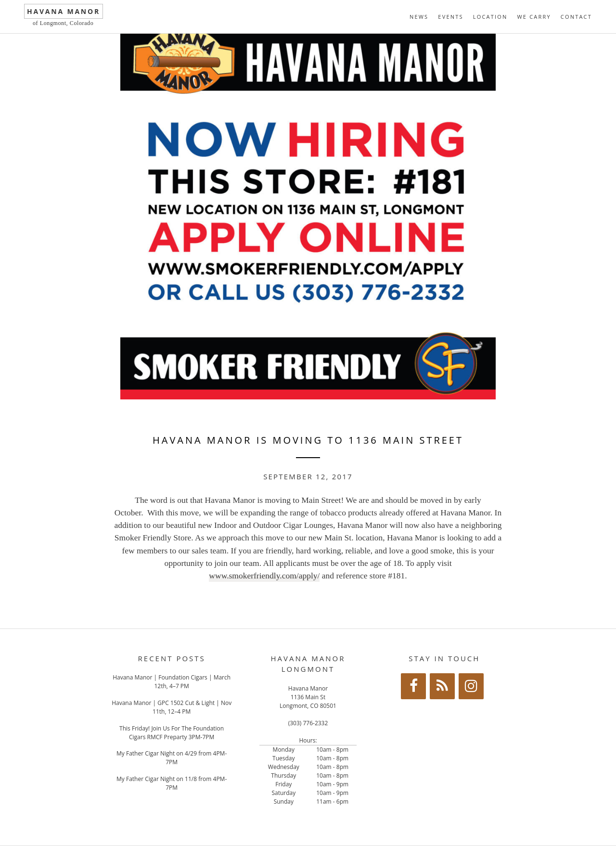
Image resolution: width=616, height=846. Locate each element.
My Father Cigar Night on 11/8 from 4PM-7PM (172, 783)
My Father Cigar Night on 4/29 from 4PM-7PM (172, 758)
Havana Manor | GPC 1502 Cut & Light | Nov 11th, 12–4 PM (172, 707)
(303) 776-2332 (308, 723)
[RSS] (442, 686)
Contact (576, 17)
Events (450, 17)
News (419, 17)
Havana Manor (64, 11)
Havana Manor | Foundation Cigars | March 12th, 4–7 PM (172, 682)
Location (490, 17)
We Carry (534, 17)
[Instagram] (471, 686)
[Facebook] (413, 686)
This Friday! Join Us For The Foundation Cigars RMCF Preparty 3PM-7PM (172, 733)
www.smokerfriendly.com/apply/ (264, 576)
